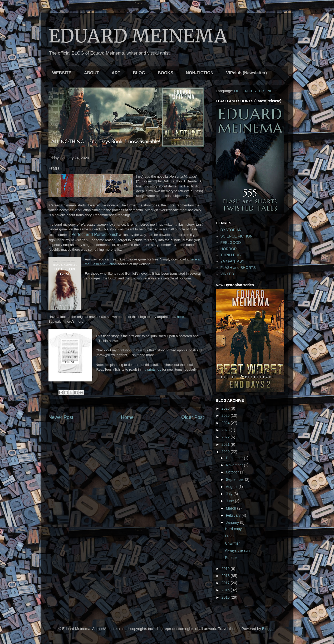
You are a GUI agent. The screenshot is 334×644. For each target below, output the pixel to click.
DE (237, 91)
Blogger (268, 629)
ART (116, 73)
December (235, 458)
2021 (226, 444)
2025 (226, 415)
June (230, 501)
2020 (226, 452)
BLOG (139, 73)
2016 (226, 590)
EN (245, 91)
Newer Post (61, 417)
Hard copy (233, 529)
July (230, 494)
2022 (226, 437)
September (235, 480)
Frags (230, 536)
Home (127, 417)
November (235, 465)
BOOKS (166, 73)
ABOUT (92, 73)
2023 (226, 430)
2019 (226, 569)
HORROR (229, 249)
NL (270, 91)
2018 (226, 576)
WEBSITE (62, 73)
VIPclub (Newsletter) (246, 73)
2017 (226, 583)
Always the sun (237, 550)
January (233, 522)
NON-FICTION (200, 73)
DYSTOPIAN (231, 230)
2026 (226, 408)
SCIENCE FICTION (237, 236)
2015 (226, 597)
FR (262, 91)
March (231, 508)
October (233, 472)
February (234, 515)
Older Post (193, 417)
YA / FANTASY (232, 261)
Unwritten (233, 543)
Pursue (231, 558)
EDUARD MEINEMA (138, 36)
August (232, 487)
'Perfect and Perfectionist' (94, 234)
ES (254, 91)
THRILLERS (231, 255)
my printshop (151, 369)
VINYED (227, 274)
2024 (226, 423)
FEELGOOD (231, 243)
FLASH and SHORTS (238, 268)
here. (181, 317)
